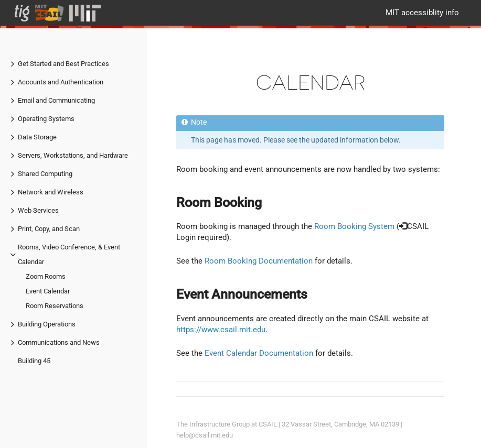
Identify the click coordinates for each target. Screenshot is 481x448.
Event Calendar (48, 291)
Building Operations (47, 324)
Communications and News (59, 342)
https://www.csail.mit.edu (221, 330)
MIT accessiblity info (422, 13)
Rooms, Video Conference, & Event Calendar (69, 254)
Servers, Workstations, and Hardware (73, 155)
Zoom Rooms (46, 276)
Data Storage (37, 137)
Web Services (38, 210)
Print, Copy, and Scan (49, 229)
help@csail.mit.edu (205, 435)
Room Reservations (55, 306)
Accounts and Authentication (61, 82)
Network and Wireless (51, 192)
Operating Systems (46, 119)
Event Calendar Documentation (259, 353)
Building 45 (34, 361)
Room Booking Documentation (259, 261)
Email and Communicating (56, 100)
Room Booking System (354, 226)
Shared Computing (45, 174)
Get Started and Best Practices (63, 64)
